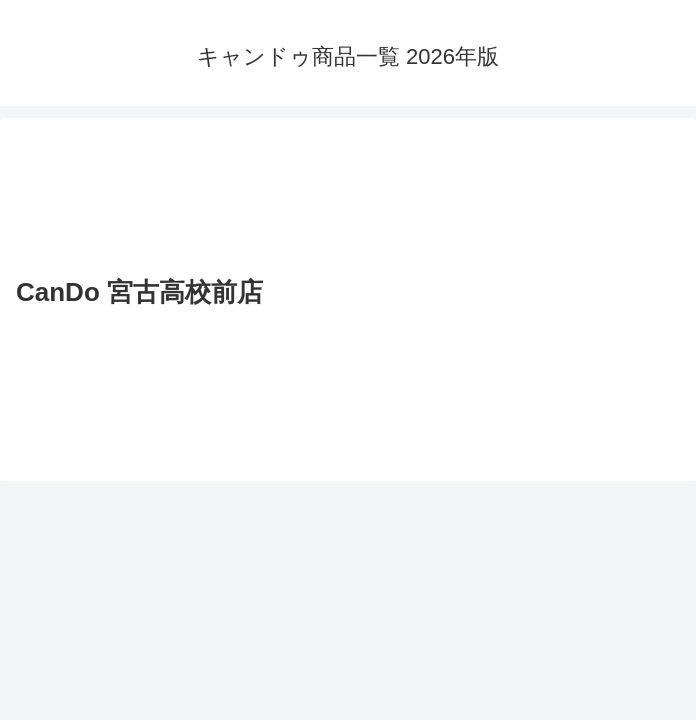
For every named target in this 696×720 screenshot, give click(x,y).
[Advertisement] (348, 200)
